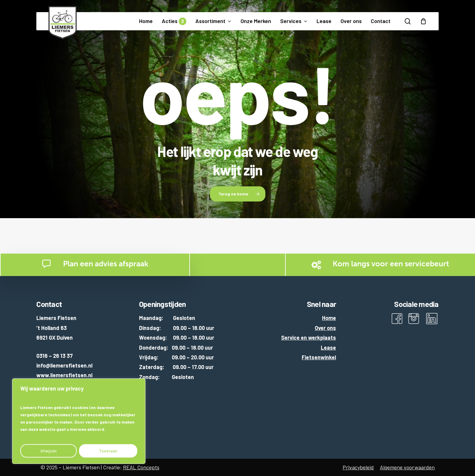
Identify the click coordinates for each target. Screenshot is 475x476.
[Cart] (423, 21)
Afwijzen (48, 451)
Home (329, 318)
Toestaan (108, 451)
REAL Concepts (141, 467)
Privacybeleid (358, 467)
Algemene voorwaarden (407, 467)
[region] (79, 421)
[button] (238, 194)
